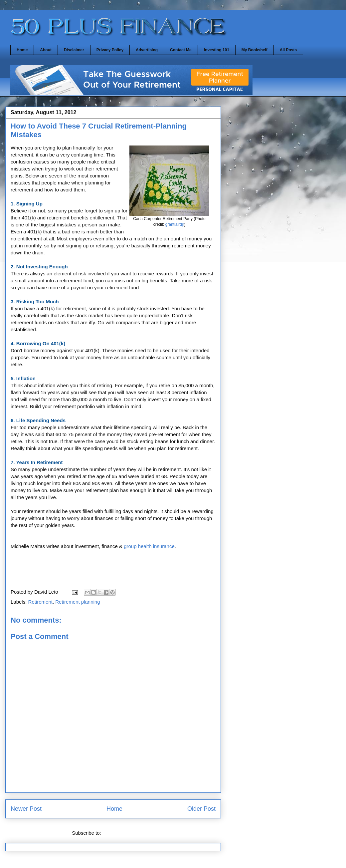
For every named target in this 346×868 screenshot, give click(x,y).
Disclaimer (74, 50)
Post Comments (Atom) (128, 833)
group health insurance (149, 546)
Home (22, 50)
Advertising (147, 50)
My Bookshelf (255, 50)
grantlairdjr (175, 224)
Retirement (40, 602)
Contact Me (181, 50)
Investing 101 (217, 50)
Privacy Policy (110, 50)
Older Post (201, 809)
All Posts (288, 50)
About (46, 50)
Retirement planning (78, 602)
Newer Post (26, 809)
